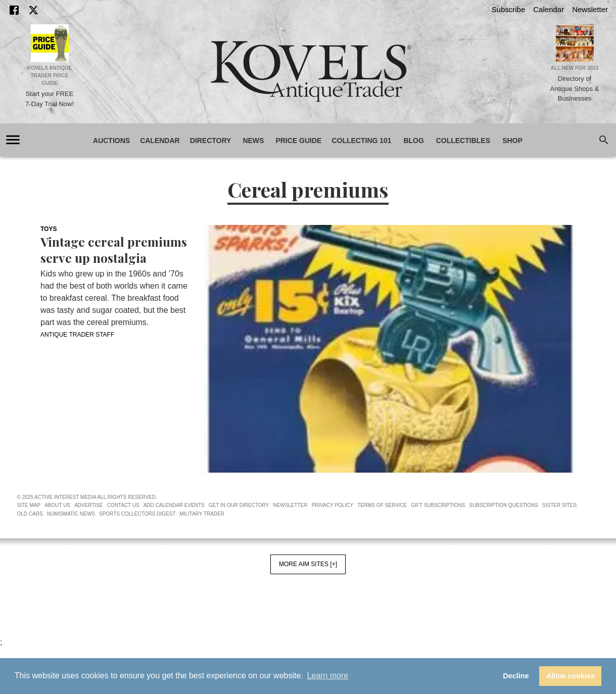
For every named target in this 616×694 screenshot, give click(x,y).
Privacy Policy (333, 505)
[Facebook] (14, 10)
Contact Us (123, 505)
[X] (33, 10)
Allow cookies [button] (571, 676)
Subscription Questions (504, 505)
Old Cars (30, 514)
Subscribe (509, 9)
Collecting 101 (361, 141)
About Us (57, 505)
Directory (211, 141)
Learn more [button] (327, 676)
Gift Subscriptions (438, 505)
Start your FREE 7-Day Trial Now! (50, 99)
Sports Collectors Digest (137, 514)
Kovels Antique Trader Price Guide (50, 76)
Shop (512, 141)
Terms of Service (382, 505)
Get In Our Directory (239, 505)
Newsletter (590, 9)
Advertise (89, 505)
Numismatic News (71, 514)
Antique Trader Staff (77, 335)
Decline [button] (516, 676)
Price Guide (298, 141)
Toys (49, 229)
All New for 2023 (575, 68)
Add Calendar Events (174, 505)
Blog (414, 141)
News (253, 141)
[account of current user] (13, 140)
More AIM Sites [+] (308, 564)
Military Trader (202, 514)
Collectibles (463, 141)
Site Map (29, 505)
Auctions (111, 141)
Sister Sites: (560, 505)
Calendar (549, 9)
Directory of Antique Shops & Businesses (575, 88)
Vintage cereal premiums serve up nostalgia (114, 250)
